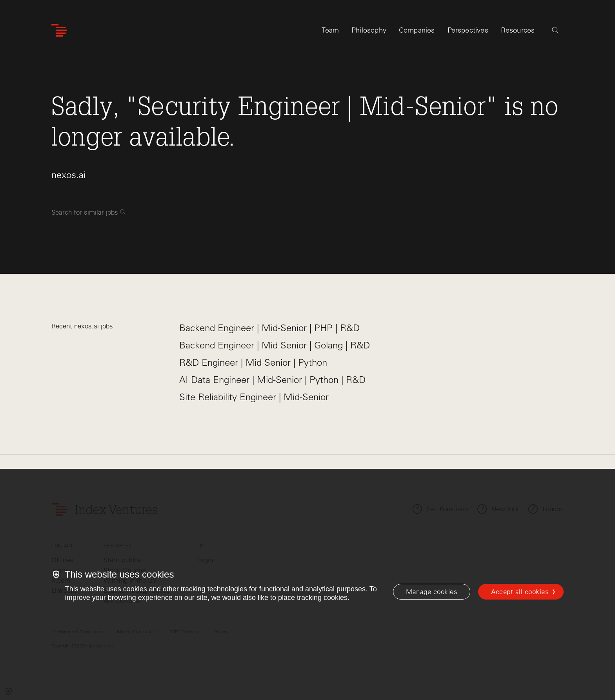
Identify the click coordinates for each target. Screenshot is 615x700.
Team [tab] (330, 30)
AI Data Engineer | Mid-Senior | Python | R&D (272, 380)
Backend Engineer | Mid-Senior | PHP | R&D (269, 328)
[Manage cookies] (432, 592)
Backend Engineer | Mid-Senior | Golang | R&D (275, 345)
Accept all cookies (520, 592)
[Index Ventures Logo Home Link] (59, 30)
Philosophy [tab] (369, 30)
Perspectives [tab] (468, 30)
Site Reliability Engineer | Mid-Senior (254, 397)
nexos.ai (68, 175)
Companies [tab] (417, 30)
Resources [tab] (518, 30)
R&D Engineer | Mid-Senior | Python (253, 362)
